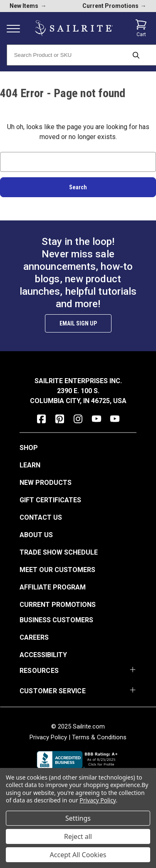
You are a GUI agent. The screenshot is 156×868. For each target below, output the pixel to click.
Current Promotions (58, 605)
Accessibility (43, 655)
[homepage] (74, 28)
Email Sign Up (78, 323)
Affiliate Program (53, 587)
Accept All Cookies (78, 855)
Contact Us (41, 517)
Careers (34, 637)
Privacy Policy (48, 737)
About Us (36, 535)
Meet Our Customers (57, 570)
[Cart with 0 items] (141, 28)
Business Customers (56, 620)
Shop (29, 448)
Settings (78, 818)
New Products (46, 483)
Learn (30, 465)
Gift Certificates (50, 500)
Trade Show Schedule (59, 552)
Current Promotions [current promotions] (114, 6)
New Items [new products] (28, 6)
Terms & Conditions (99, 737)
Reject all (78, 836)
